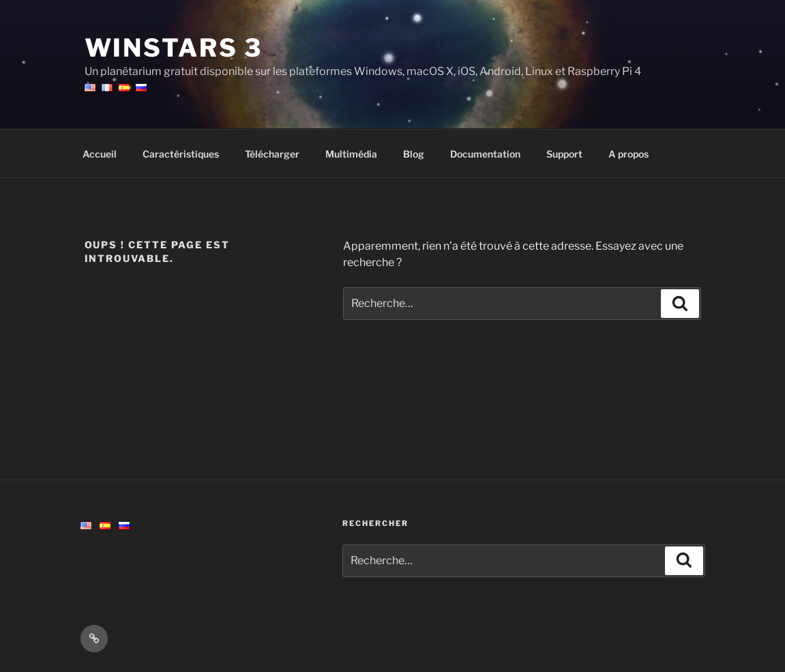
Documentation (485, 154)
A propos (628, 154)
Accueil (100, 154)
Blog (414, 154)
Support (564, 154)
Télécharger (272, 154)
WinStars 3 (174, 48)
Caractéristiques (181, 154)
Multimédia (351, 154)
